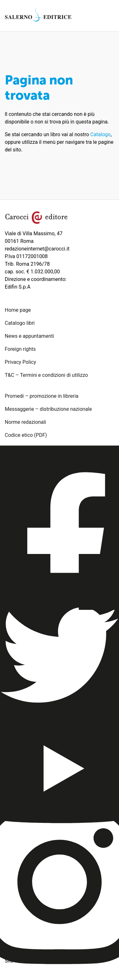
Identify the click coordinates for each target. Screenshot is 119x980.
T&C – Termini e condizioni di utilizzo (46, 375)
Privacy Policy (20, 362)
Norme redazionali (25, 422)
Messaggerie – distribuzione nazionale (48, 409)
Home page (18, 310)
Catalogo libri (20, 323)
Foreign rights (20, 349)
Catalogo (101, 134)
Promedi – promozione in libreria (42, 396)
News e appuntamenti (29, 336)
